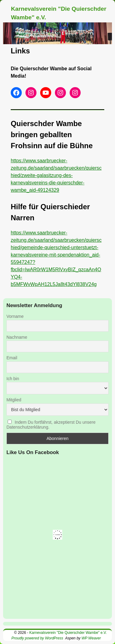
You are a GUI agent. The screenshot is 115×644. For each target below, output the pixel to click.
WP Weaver (91, 638)
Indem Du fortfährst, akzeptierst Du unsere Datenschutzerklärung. (51, 425)
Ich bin (13, 379)
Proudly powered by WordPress (37, 638)
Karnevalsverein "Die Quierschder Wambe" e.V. (68, 633)
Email (12, 358)
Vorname (15, 316)
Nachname (17, 337)
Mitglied (14, 400)
